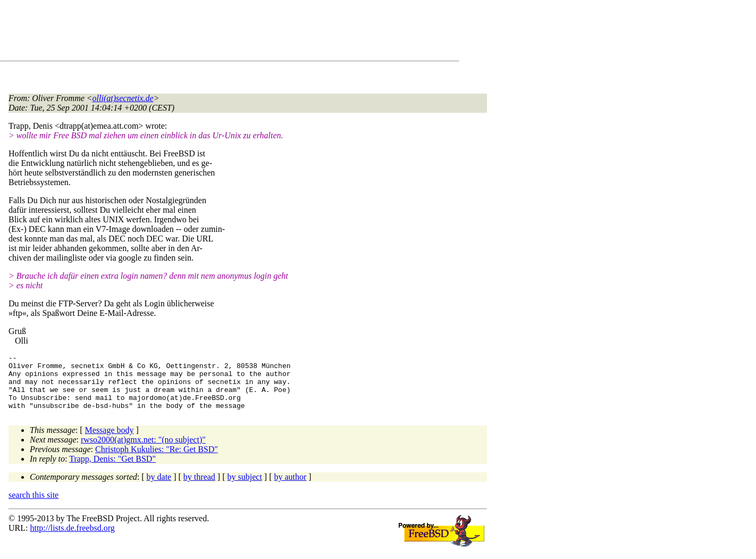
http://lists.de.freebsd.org (72, 539)
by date (159, 488)
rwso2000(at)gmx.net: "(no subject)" (143, 451)
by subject (245, 488)
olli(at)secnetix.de (123, 98)
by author (290, 488)
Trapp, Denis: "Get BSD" (112, 470)
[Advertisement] (202, 32)
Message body (110, 441)
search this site (33, 506)
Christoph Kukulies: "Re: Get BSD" (157, 460)
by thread (199, 488)
